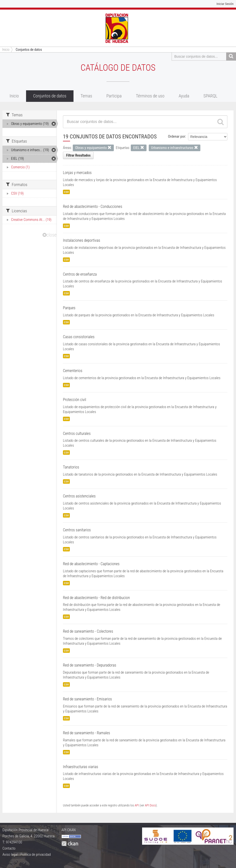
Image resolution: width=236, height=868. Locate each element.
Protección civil (74, 400)
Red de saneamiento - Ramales (87, 733)
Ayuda (184, 96)
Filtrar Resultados (78, 155)
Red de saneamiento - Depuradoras (90, 665)
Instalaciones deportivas (81, 240)
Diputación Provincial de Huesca (25, 830)
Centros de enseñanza (80, 274)
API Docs (150, 805)
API (137, 805)
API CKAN (69, 830)
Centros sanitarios (77, 530)
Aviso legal (10, 855)
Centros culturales (77, 434)
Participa (114, 96)
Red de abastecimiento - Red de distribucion (96, 598)
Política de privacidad (35, 855)
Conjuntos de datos (29, 50)
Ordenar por (177, 136)
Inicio (14, 96)
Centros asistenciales (79, 496)
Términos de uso (150, 96)
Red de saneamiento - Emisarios (87, 699)
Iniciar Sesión (225, 4)
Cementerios (73, 371)
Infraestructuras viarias (81, 767)
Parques (69, 308)
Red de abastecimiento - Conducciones (93, 207)
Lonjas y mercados (77, 173)
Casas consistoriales (79, 337)
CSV (66, 192)
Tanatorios (71, 467)
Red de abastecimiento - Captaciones (91, 564)
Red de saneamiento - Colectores (88, 631)
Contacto (9, 848)
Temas (86, 96)
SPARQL (211, 96)
